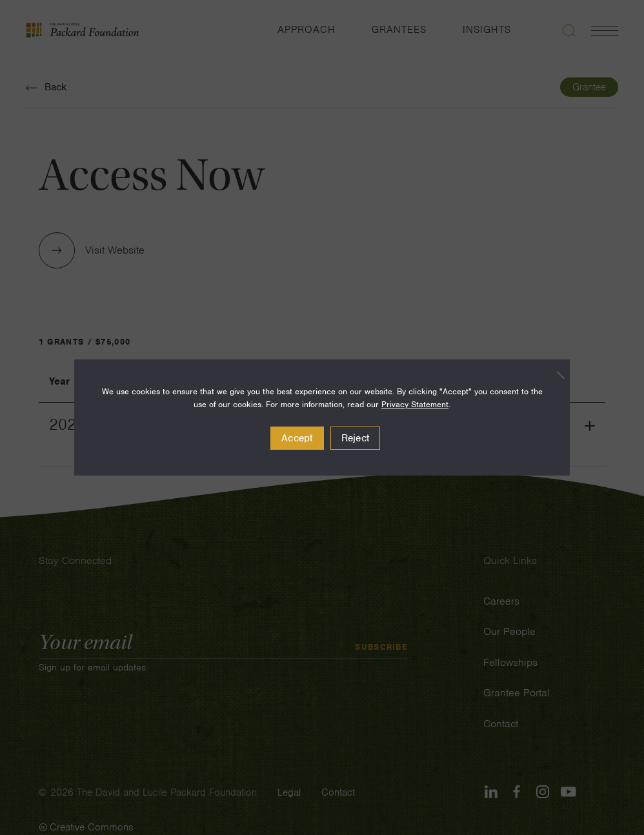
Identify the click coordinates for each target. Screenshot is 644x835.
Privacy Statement (415, 404)
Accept (297, 438)
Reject (356, 438)
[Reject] (554, 375)
